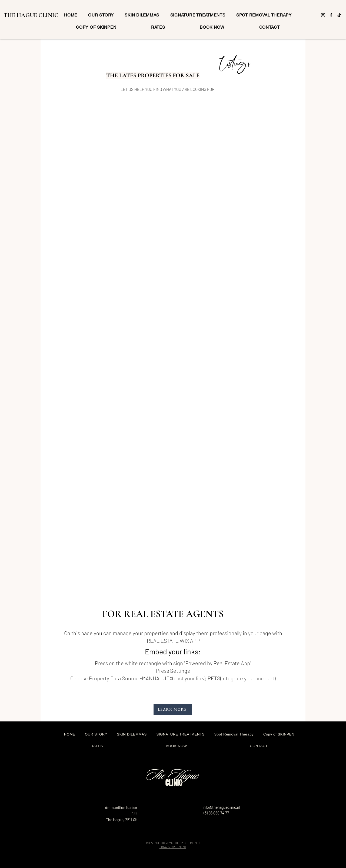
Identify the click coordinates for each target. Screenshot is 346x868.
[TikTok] (339, 15)
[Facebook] (331, 15)
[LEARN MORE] (173, 709)
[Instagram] (323, 15)
